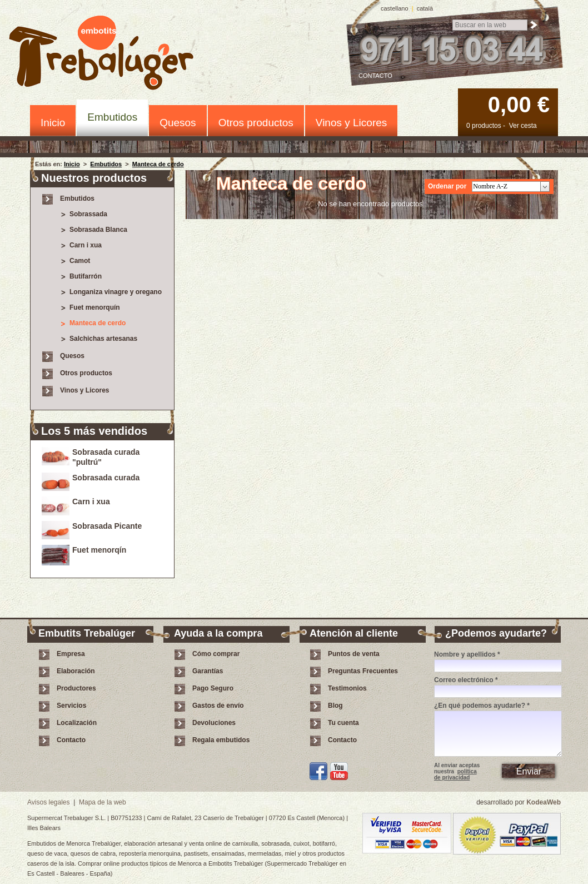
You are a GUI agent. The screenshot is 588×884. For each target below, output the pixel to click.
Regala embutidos (221, 740)
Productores (76, 688)
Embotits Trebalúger (108, 55)
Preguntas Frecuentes (363, 671)
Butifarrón (86, 276)
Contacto (375, 76)
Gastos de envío (218, 706)
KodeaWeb (544, 802)
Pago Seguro (213, 688)
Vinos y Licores (352, 123)
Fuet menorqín (99, 550)
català (425, 8)
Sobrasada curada (106, 478)
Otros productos (256, 123)
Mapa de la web (103, 802)
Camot (80, 261)
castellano (395, 8)
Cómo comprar (216, 654)
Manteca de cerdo (158, 164)
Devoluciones (214, 723)
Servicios (71, 706)
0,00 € (519, 105)
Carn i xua (86, 245)
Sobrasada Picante (107, 526)
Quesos (178, 123)
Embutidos (112, 117)
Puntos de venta (354, 654)
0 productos (484, 126)
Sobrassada (88, 214)
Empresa (71, 654)
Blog (335, 706)
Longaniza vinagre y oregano (116, 292)
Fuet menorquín (95, 307)
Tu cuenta (343, 723)
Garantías (208, 671)
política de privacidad (455, 774)
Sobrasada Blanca (98, 230)
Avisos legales (49, 802)
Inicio (53, 123)
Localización (77, 723)
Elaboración (76, 671)
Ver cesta (523, 126)
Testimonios (347, 688)
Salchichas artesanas (103, 339)
